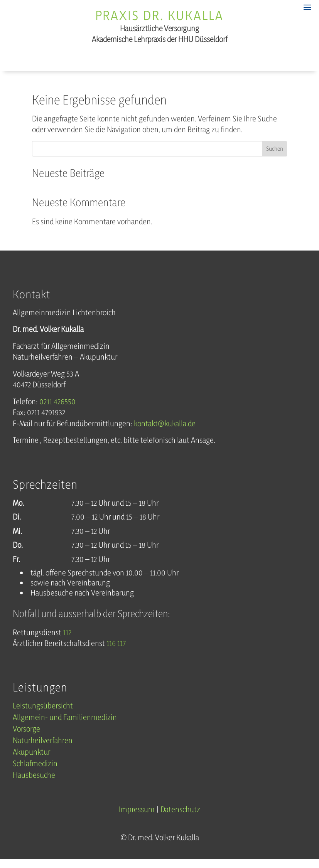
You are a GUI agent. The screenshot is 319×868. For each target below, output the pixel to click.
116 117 (116, 651)
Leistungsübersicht (43, 714)
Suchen (275, 156)
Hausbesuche (34, 783)
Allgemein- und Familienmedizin (65, 726)
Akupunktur (31, 760)
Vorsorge (26, 737)
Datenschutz (180, 817)
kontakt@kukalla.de (165, 431)
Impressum (137, 817)
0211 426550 (57, 409)
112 (67, 640)
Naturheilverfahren (43, 749)
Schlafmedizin (35, 772)
